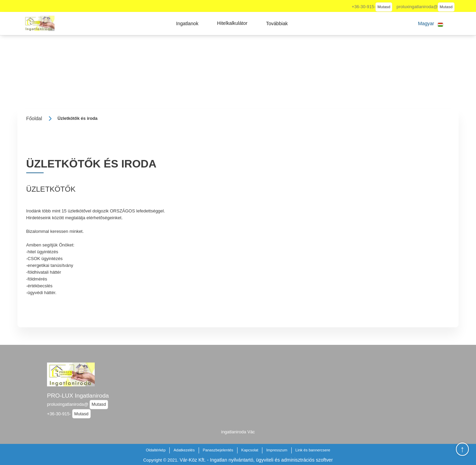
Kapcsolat (250, 450)
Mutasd (384, 7)
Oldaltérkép (156, 450)
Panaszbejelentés (218, 450)
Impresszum (277, 450)
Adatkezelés (184, 450)
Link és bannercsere (313, 450)
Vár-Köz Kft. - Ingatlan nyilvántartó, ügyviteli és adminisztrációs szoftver (256, 460)
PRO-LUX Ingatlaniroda (78, 396)
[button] (187, 23)
